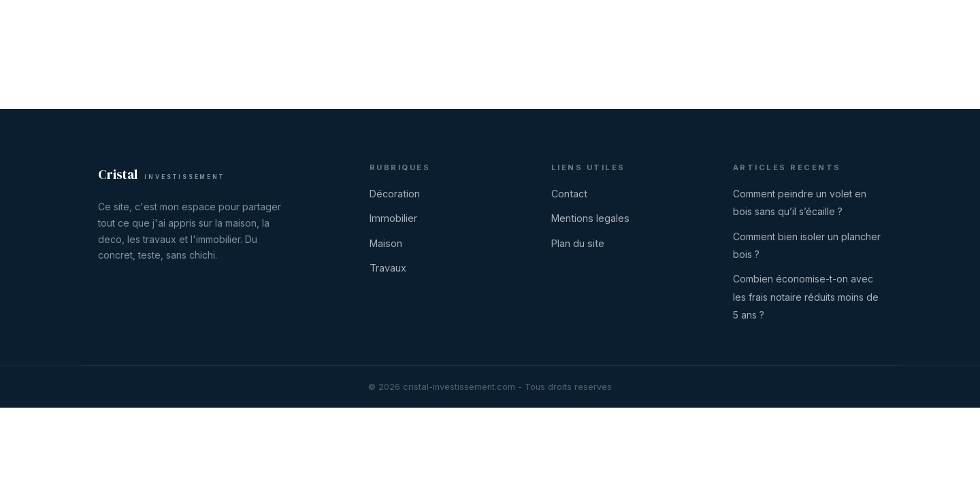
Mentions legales (590, 218)
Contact (865, 24)
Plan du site (578, 243)
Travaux (789, 25)
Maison (732, 25)
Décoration (597, 25)
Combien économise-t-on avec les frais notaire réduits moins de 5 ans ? (806, 297)
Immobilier (669, 25)
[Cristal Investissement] (150, 24)
